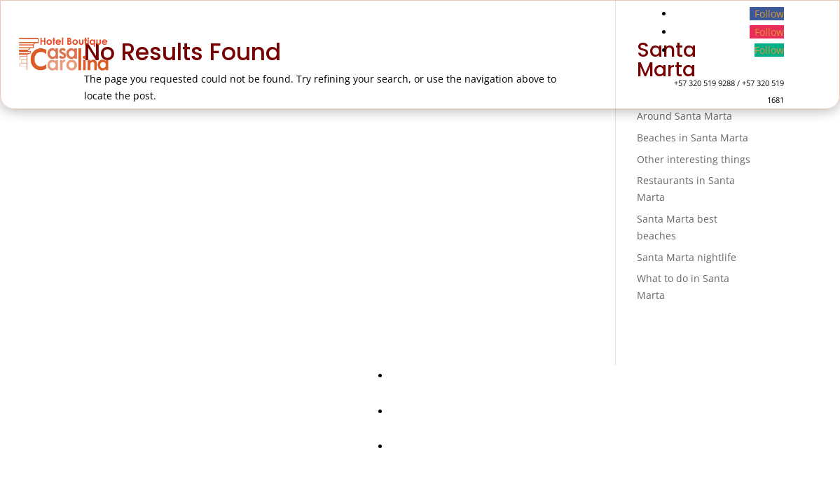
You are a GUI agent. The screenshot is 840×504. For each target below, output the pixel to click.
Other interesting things (694, 159)
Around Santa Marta (684, 116)
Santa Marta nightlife (687, 257)
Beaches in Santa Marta (693, 138)
